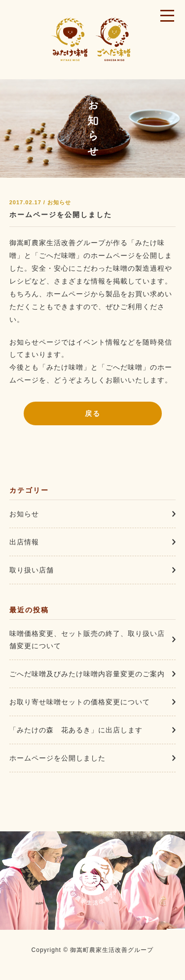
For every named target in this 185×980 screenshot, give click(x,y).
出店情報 (24, 542)
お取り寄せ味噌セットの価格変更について (80, 702)
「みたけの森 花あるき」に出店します (76, 730)
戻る (93, 413)
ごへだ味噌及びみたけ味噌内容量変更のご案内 (87, 674)
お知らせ (24, 514)
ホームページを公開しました (61, 215)
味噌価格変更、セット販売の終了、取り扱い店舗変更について (87, 640)
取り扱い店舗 (32, 570)
